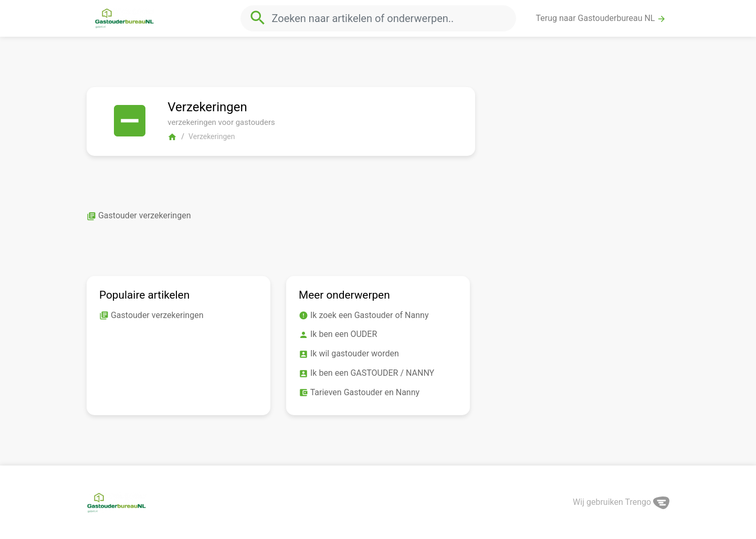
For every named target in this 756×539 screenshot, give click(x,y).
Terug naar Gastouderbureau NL (601, 18)
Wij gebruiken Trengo (621, 502)
